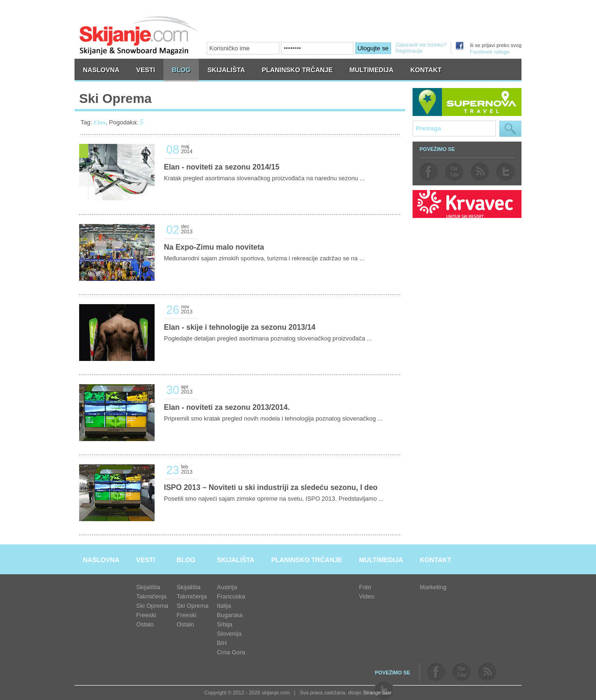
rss (480, 172)
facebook (429, 172)
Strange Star (377, 693)
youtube (454, 172)
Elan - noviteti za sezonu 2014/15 (222, 167)
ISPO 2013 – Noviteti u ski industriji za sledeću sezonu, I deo (271, 487)
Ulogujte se (373, 48)
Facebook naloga (489, 52)
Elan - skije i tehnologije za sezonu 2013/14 (240, 327)
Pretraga (510, 129)
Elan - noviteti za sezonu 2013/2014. (227, 407)
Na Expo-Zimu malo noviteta (214, 247)
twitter (505, 172)
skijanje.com (139, 35)
